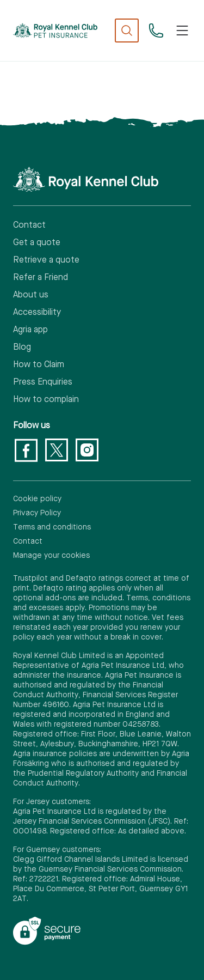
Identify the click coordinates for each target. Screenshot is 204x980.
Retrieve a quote (46, 260)
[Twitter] (57, 450)
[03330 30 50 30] (156, 31)
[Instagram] (87, 450)
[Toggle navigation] (182, 31)
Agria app (30, 330)
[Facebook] (26, 450)
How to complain (46, 400)
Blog (22, 348)
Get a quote (37, 243)
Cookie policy (37, 499)
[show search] (127, 31)
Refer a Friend (41, 278)
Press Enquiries (43, 382)
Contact (29, 226)
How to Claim (39, 365)
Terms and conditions (52, 527)
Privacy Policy (37, 513)
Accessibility (37, 313)
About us (31, 295)
